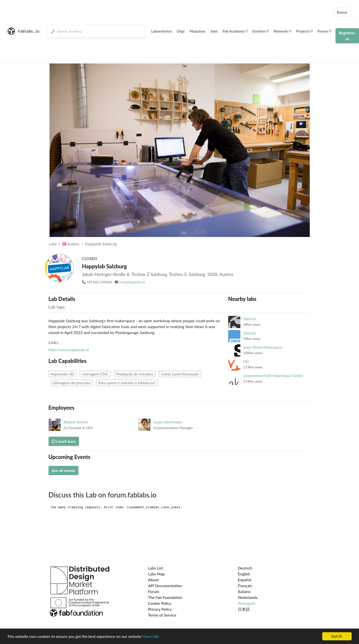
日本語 (244, 609)
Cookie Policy (160, 603)
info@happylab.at (132, 282)
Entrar (342, 12)
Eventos (260, 31)
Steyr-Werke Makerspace (263, 347)
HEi (246, 362)
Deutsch (245, 568)
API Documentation (165, 586)
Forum (324, 31)
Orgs (181, 31)
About (153, 580)
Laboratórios (161, 31)
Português (247, 603)
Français (245, 586)
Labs (53, 244)
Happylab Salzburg (101, 244)
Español (245, 580)
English (244, 574)
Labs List (155, 568)
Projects (304, 31)
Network (282, 31)
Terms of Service (162, 615)
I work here (64, 441)
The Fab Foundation (165, 597)
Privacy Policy (160, 609)
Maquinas (197, 31)
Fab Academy (235, 31)
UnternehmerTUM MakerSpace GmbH (273, 376)
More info (151, 637)
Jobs (214, 31)
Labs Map (156, 574)
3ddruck (250, 319)
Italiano (244, 591)
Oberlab (250, 333)
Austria (71, 244)
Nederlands (248, 597)
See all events (64, 470)
